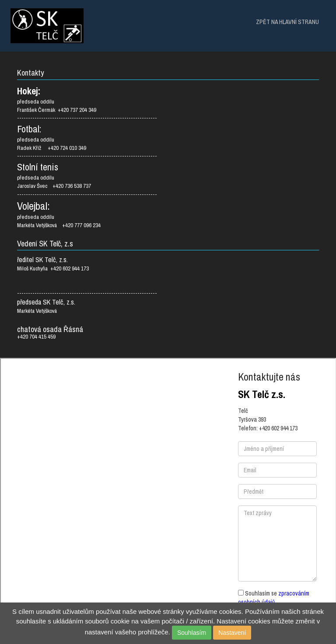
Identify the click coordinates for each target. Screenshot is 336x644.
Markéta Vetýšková (38, 311)
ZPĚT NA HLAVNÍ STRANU (287, 22)
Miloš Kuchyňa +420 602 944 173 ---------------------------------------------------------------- (87, 276)
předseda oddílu (36, 178)
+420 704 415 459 (36, 337)
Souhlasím (192, 633)
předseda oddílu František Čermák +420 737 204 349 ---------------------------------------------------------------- (87, 110)
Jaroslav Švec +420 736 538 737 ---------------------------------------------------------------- (87, 190)
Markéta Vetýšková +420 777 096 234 (59, 225)
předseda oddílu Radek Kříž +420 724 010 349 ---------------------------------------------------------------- (87, 148)
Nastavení (232, 633)
